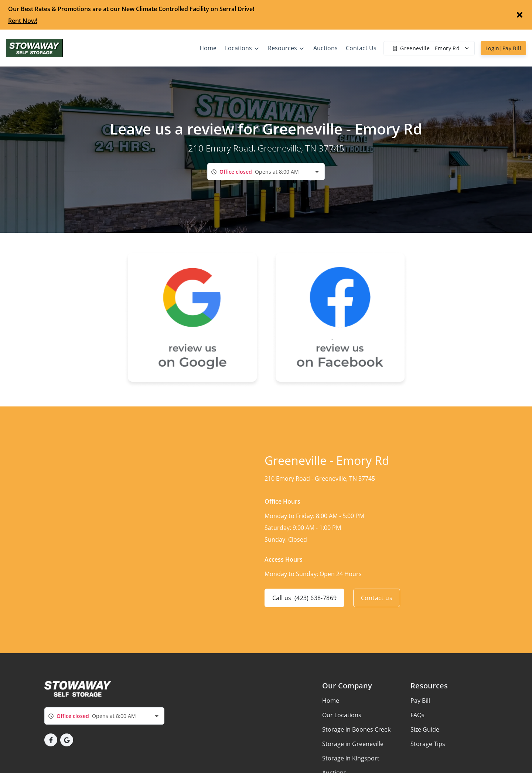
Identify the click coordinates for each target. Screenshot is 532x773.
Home (331, 701)
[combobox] (266, 172)
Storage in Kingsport (351, 758)
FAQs (417, 715)
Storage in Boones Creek (356, 729)
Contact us (377, 598)
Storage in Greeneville (353, 744)
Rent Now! (23, 21)
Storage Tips (428, 744)
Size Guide (425, 729)
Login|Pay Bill (503, 48)
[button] (51, 740)
